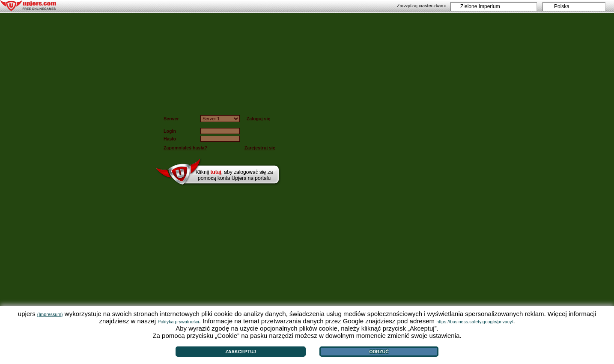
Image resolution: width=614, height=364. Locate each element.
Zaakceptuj (241, 352)
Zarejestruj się (260, 148)
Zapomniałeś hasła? (185, 148)
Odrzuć (379, 352)
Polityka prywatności (178, 322)
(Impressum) (50, 314)
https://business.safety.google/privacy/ (475, 322)
